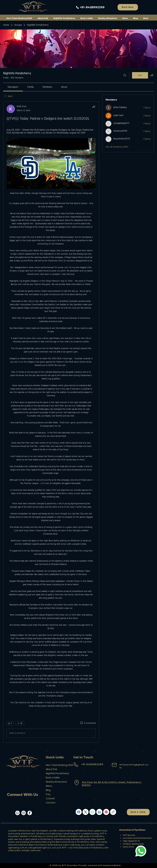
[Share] (94, 107)
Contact (51, 803)
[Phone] (76, 765)
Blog (48, 790)
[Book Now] (128, 7)
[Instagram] (24, 813)
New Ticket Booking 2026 (57, 765)
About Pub (52, 769)
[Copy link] (113, 812)
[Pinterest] (106, 812)
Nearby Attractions (56, 782)
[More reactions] (20, 723)
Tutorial (50, 798)
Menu (49, 786)
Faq (48, 794)
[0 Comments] (88, 723)
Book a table (53, 778)
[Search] (125, 75)
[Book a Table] (138, 812)
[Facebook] (30, 813)
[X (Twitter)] (86, 812)
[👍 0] (10, 723)
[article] (51, 422)
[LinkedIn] (99, 812)
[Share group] (152, 75)
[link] (13, 87)
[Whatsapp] (17, 813)
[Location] (77, 783)
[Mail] (114, 765)
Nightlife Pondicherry (57, 773)
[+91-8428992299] (90, 7)
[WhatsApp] (92, 812)
